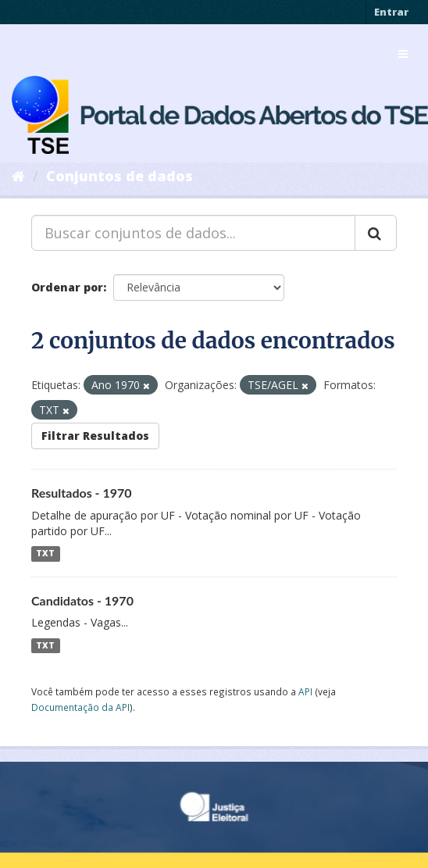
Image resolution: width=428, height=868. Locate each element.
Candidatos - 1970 (82, 600)
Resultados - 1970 (82, 493)
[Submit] (376, 233)
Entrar (391, 12)
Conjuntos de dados (119, 176)
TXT (45, 554)
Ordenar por (67, 287)
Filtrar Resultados (95, 436)
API (305, 691)
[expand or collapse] (403, 54)
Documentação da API (80, 707)
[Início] (18, 176)
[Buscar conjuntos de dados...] (193, 233)
